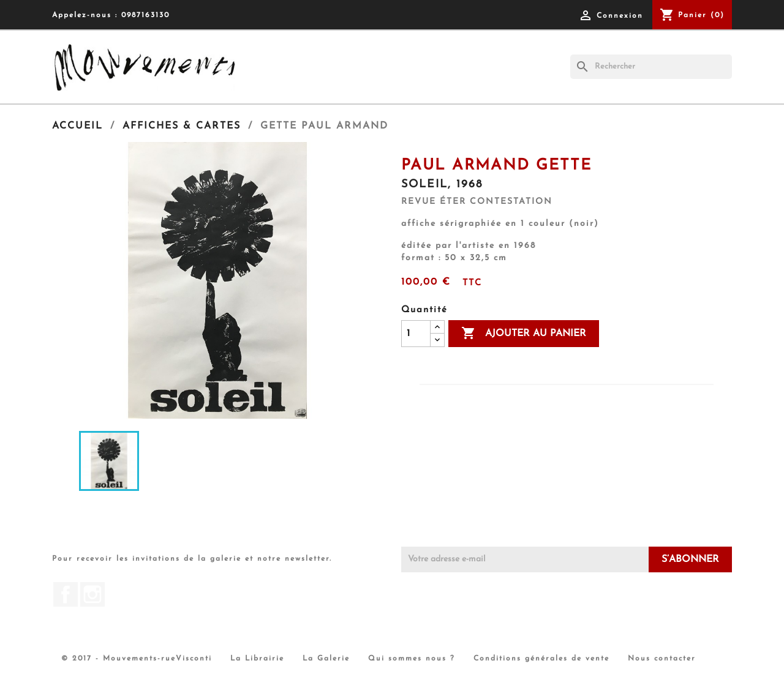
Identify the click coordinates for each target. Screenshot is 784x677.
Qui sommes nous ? (412, 659)
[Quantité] (416, 334)
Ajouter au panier (524, 334)
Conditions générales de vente (541, 659)
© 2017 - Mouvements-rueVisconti (137, 659)
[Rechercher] (651, 67)
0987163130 (145, 15)
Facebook (66, 594)
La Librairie (257, 659)
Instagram (92, 594)
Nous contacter (662, 659)
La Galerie (326, 659)
